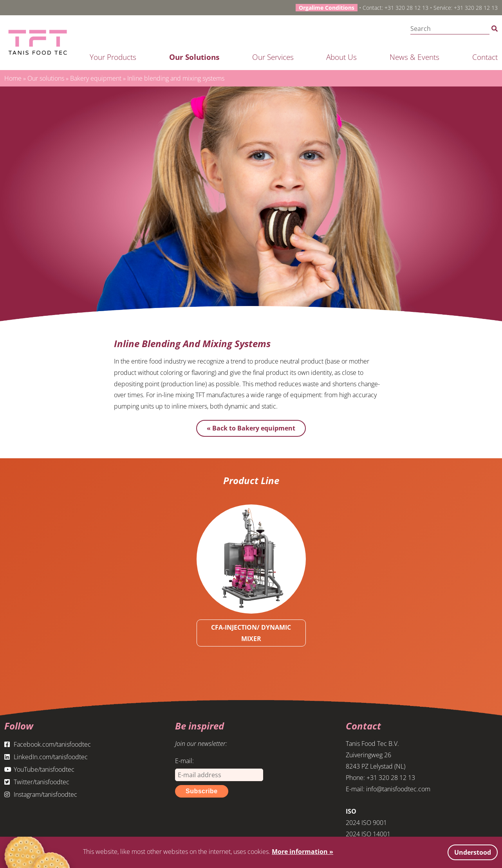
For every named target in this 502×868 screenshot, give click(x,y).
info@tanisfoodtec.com (398, 789)
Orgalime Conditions (327, 8)
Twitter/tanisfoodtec (37, 782)
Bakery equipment (96, 78)
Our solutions (194, 57)
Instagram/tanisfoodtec (41, 794)
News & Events (414, 57)
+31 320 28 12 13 (406, 8)
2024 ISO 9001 (366, 823)
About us (341, 57)
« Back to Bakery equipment (251, 428)
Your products (113, 57)
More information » (302, 852)
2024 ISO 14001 (368, 834)
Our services (273, 57)
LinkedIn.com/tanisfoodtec (46, 757)
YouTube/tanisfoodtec (39, 769)
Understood (473, 852)
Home (13, 78)
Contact (485, 57)
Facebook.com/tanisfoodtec (48, 744)
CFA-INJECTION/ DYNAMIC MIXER (251, 633)
